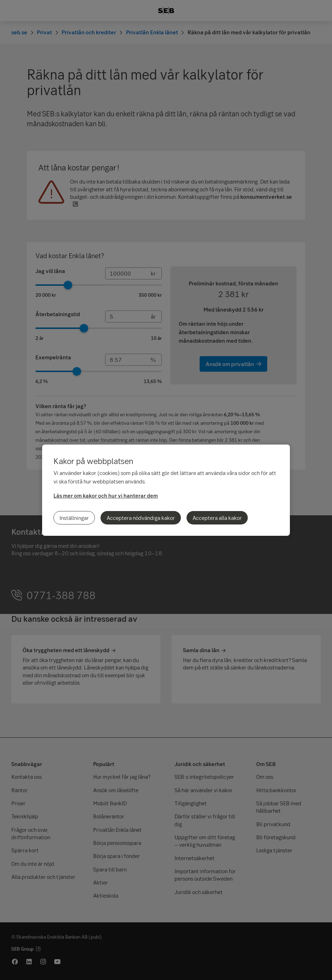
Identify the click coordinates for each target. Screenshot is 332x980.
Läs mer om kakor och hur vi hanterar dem (106, 495)
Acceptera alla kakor (217, 518)
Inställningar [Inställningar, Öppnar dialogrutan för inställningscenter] (74, 518)
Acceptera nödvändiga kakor (141, 518)
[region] (166, 490)
